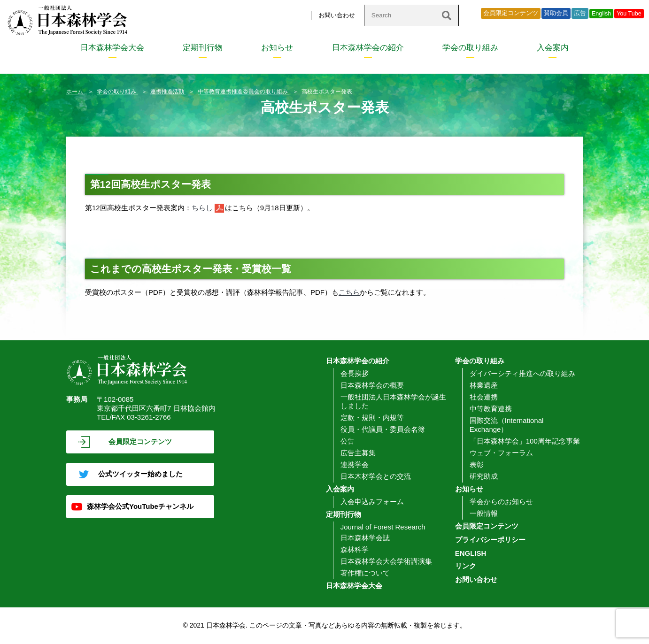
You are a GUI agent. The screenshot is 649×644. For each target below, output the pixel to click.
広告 (580, 13)
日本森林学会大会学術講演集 (386, 561)
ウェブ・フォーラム (501, 453)
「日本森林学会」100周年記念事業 (525, 441)
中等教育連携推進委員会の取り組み (243, 92)
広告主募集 (358, 453)
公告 (348, 441)
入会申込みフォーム (372, 502)
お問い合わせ (337, 15)
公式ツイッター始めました (140, 474)
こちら (349, 292)
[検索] (447, 15)
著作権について (365, 573)
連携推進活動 (168, 92)
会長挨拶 (355, 373)
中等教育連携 (491, 409)
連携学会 (355, 464)
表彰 (477, 464)
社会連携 (484, 397)
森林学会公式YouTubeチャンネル (140, 506)
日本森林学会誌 (365, 538)
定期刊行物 (203, 48)
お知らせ (277, 48)
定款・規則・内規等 (372, 418)
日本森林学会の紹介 (368, 48)
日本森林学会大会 (112, 48)
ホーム (75, 92)
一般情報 (484, 513)
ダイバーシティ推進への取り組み (522, 373)
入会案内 (553, 48)
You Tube (629, 14)
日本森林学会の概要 (372, 385)
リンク (466, 566)
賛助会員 (556, 13)
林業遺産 (484, 385)
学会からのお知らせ (501, 502)
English (601, 14)
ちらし (202, 208)
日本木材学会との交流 (376, 476)
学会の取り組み (470, 48)
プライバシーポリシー (490, 540)
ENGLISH (471, 553)
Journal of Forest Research (383, 527)
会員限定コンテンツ (511, 13)
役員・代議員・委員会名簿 (383, 429)
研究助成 (484, 476)
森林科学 (355, 549)
